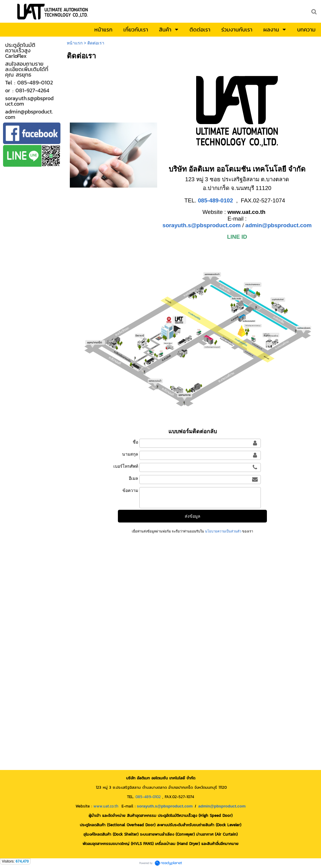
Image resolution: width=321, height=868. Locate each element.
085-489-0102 (148, 797)
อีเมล (133, 478)
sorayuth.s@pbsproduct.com (202, 225)
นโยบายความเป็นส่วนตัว (223, 531)
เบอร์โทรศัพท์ (126, 466)
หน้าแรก (75, 43)
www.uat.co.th (106, 806)
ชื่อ (135, 442)
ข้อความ (130, 490)
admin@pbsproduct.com (279, 225)
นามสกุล (130, 454)
